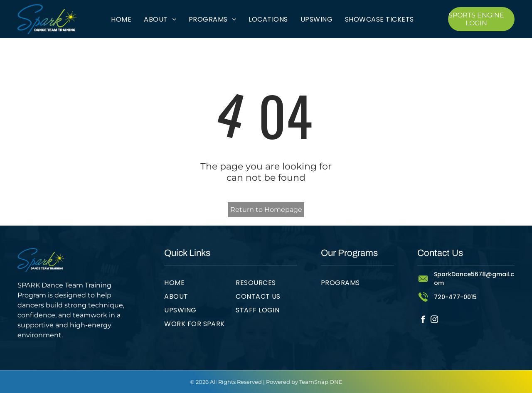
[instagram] (434, 321)
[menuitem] (121, 19)
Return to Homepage (266, 210)
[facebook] (423, 321)
